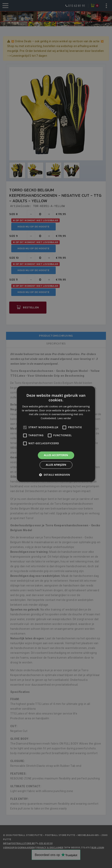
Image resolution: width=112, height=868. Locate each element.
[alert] (56, 434)
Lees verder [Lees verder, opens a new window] (64, 418)
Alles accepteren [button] (56, 455)
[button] (56, 475)
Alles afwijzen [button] (56, 465)
